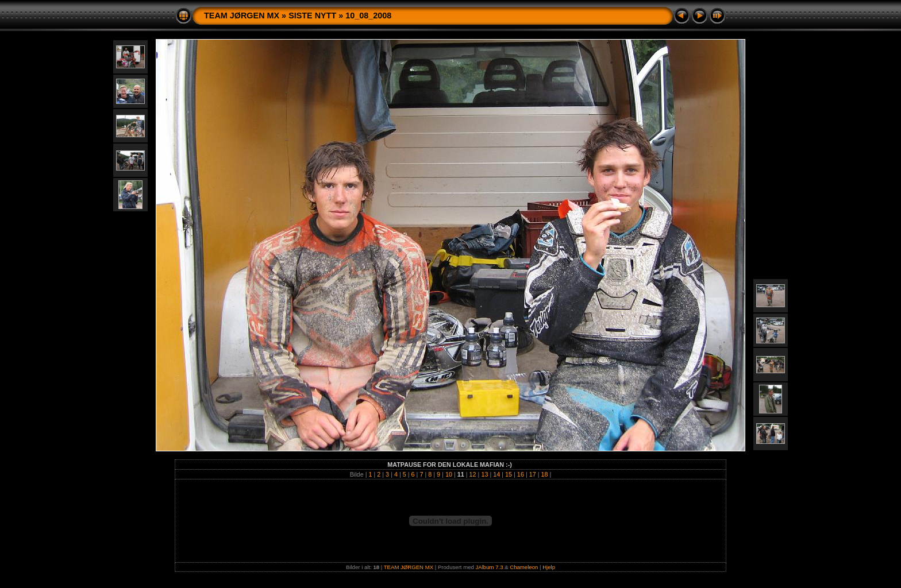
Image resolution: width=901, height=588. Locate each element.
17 (533, 474)
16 (521, 474)
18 (545, 474)
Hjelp (549, 567)
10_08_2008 (368, 16)
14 (496, 474)
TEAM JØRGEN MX (242, 16)
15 (509, 474)
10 (449, 474)
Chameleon (524, 567)
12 (473, 474)
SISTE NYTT (312, 16)
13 (484, 474)
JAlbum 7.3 (490, 567)
